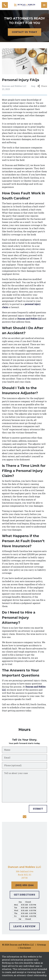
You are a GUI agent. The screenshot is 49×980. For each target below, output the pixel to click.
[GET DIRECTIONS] (24, 895)
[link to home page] (24, 5)
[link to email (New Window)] (25, 817)
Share (42, 86)
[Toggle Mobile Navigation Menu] (44, 5)
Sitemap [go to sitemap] (41, 945)
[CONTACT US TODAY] (24, 32)
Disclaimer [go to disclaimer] (25, 948)
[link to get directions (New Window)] (24, 875)
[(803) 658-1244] (24, 885)
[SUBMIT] (38, 809)
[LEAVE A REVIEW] (25, 926)
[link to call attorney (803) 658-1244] (5, 5)
